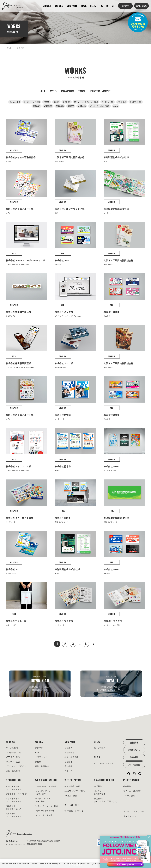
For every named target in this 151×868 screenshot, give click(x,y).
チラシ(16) (67, 102)
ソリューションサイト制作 (47, 806)
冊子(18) (56, 102)
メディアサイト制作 (44, 815)
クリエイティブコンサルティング (13, 800)
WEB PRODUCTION (46, 780)
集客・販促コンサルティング (13, 815)
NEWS (84, 6)
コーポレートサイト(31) (32, 102)
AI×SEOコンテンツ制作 (75, 791)
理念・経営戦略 (72, 757)
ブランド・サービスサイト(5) (99, 106)
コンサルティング (14, 753)
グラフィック (41, 757)
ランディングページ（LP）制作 (44, 800)
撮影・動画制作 (13, 771)
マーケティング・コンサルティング (13, 788)
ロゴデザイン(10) (136, 102)
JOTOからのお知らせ (104, 764)
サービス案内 (12, 748)
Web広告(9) (48, 106)
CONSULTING (13, 780)
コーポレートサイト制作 (46, 787)
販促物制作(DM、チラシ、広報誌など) (106, 800)
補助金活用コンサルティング (13, 808)
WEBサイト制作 (13, 757)
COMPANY (72, 6)
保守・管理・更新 (72, 787)
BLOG (93, 6)
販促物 (38, 762)
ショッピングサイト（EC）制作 (44, 793)
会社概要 (69, 767)
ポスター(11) (122, 102)
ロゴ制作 (98, 787)
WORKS (59, 6)
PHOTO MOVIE (131, 780)
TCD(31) (47, 102)
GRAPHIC (67, 91)
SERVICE (47, 6)
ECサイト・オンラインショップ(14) (86, 102)
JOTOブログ (100, 748)
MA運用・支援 (71, 796)
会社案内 (69, 748)
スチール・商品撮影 (132, 791)
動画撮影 (127, 787)
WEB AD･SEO (72, 805)
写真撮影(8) (60, 106)
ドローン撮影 (129, 796)
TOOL (82, 91)
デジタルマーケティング (16, 794)
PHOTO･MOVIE (101, 91)
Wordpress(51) (15, 102)
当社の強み (70, 753)
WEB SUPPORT (73, 780)
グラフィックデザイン (16, 767)
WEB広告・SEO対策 (74, 811)
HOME (9, 48)
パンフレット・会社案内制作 (101, 793)
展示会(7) (71, 106)
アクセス (69, 771)
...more (116, 106)
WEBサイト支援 (13, 762)
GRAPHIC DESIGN (104, 780)
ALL (43, 91)
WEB (53, 91)
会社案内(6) (82, 106)
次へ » (94, 644)
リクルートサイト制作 (45, 811)
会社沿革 (69, 762)
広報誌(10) (37, 106)
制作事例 (39, 748)
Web (37, 753)
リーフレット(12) (108, 102)
